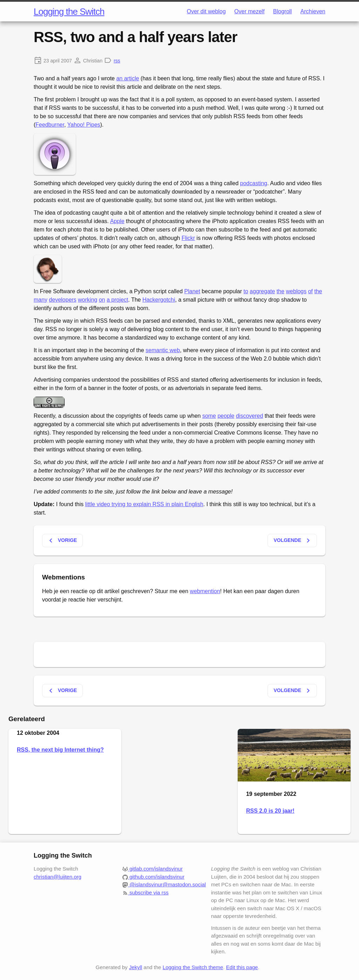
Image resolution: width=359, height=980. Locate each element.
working (87, 300)
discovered (249, 416)
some (209, 416)
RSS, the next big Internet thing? (60, 750)
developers (63, 300)
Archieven (313, 11)
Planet (192, 291)
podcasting (254, 183)
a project (117, 300)
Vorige (62, 541)
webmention (205, 591)
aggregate (262, 291)
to (246, 291)
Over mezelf (249, 11)
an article (128, 78)
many (40, 300)
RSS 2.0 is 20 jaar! (270, 811)
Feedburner (50, 125)
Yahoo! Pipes (84, 125)
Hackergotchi (159, 300)
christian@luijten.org (57, 877)
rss (117, 61)
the (280, 291)
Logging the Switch (69, 12)
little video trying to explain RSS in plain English (144, 504)
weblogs (296, 291)
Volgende (293, 541)
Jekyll (136, 967)
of (310, 291)
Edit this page (242, 967)
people (226, 416)
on (102, 300)
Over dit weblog (206, 11)
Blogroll (282, 11)
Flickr (188, 238)
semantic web (163, 350)
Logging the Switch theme (193, 967)
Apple (117, 221)
